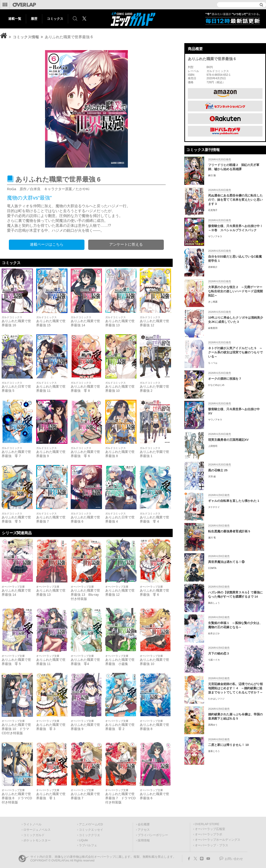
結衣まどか (214, 633)
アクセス (144, 830)
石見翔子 (213, 210)
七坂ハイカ (214, 660)
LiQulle (83, 840)
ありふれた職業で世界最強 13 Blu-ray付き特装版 (85, 595)
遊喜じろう (214, 751)
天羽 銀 (212, 477)
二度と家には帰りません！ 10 (228, 745)
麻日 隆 (212, 175)
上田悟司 (213, 446)
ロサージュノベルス (37, 830)
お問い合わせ (234, 859)
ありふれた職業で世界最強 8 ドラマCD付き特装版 (17, 798)
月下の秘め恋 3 (219, 653)
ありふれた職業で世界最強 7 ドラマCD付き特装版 (120, 798)
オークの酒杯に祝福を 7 (225, 379)
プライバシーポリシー (153, 835)
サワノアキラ (215, 236)
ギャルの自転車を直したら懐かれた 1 (234, 501)
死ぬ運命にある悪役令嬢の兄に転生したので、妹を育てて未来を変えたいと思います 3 (235, 200)
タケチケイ (214, 507)
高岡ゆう (213, 725)
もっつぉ (213, 363)
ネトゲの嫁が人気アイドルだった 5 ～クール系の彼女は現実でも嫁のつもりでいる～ (235, 352)
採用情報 (144, 840)
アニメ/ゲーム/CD (91, 824)
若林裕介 (213, 267)
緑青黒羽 (213, 328)
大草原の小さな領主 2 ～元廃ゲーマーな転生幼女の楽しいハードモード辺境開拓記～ (235, 291)
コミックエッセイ (91, 830)
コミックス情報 (26, 37)
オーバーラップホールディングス (218, 840)
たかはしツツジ (216, 699)
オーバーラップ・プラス (212, 845)
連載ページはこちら (47, 244)
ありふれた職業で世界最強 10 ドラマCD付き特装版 (16, 729)
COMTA (212, 568)
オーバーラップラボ (208, 834)
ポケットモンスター (37, 840)
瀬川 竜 (212, 538)
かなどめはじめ (216, 385)
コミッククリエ (89, 835)
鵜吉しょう (214, 603)
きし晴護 (213, 302)
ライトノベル (32, 824)
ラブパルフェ (88, 845)
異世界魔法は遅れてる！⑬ (226, 562)
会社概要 (144, 824)
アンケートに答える (126, 244)
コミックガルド (34, 835)
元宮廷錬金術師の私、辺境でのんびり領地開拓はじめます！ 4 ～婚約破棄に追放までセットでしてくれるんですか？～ (235, 688)
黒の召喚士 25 (218, 470)
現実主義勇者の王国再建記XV (228, 440)
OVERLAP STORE (207, 824)
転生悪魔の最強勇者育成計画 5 (229, 531)
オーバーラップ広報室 (210, 829)
